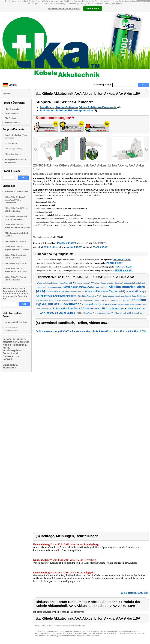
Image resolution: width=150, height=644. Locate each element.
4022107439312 (87, 243)
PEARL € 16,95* (100, 247)
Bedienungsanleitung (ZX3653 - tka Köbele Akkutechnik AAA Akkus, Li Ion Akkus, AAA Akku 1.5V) (91, 331)
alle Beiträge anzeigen (136, 593)
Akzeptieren (92, 8)
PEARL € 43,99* (123, 270)
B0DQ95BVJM (101, 243)
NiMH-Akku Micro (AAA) (16, 241)
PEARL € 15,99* (122, 259)
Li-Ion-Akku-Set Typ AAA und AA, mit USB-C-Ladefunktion (16, 200)
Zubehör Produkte (12, 123)
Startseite (98, 85)
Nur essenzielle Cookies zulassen (64, 8)
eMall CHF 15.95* (74, 247)
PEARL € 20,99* (124, 267)
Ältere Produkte (11, 114)
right (147, 149)
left (36, 149)
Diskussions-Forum (13, 154)
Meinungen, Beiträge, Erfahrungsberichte (67, 111)
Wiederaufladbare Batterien (16, 192)
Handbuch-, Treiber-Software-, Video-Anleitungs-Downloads (78, 107)
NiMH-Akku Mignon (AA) (16, 263)
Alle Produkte (10, 118)
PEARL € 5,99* (114, 263)
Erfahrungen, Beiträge (14, 149)
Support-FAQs (11, 143)
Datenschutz (116, 3)
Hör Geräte (16, 322)
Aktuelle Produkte (12, 109)
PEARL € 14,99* (66, 243)
